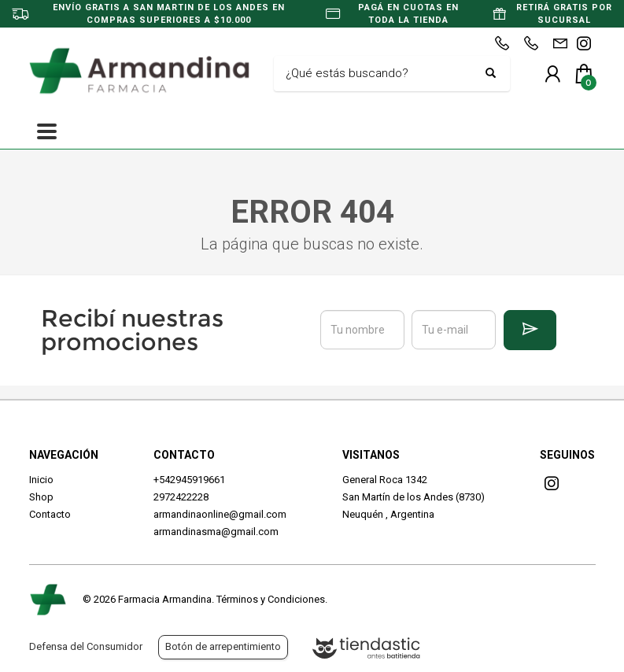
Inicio (41, 480)
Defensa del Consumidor (86, 646)
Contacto (50, 514)
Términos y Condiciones (271, 599)
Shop (41, 497)
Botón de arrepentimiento (223, 646)
